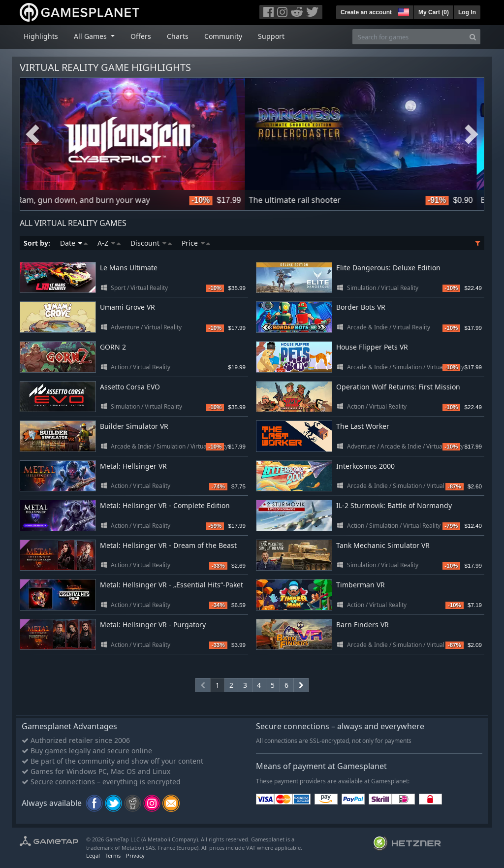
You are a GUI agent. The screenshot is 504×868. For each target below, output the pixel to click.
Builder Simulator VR (134, 426)
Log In (467, 12)
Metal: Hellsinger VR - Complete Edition (165, 505)
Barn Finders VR (362, 625)
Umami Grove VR (127, 307)
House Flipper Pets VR (372, 347)
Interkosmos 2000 (365, 466)
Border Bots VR (361, 307)
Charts (178, 36)
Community (223, 36)
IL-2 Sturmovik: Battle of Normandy (394, 505)
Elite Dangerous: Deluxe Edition (388, 268)
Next (472, 134)
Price (196, 243)
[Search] (473, 37)
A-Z (109, 243)
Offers (141, 36)
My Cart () (434, 12)
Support (271, 36)
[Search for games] (409, 37)
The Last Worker (363, 426)
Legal (93, 855)
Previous (32, 134)
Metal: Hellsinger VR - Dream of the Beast (168, 545)
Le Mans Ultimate (129, 268)
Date (74, 243)
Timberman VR (361, 585)
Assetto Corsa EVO (130, 387)
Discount (151, 243)
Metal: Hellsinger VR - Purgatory (153, 625)
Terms (113, 855)
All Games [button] (91, 36)
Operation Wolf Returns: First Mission (398, 387)
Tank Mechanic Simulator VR (383, 545)
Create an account (366, 12)
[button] (403, 11)
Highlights (41, 36)
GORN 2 (113, 347)
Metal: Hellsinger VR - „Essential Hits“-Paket (172, 585)
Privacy (135, 855)
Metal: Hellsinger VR (133, 466)
